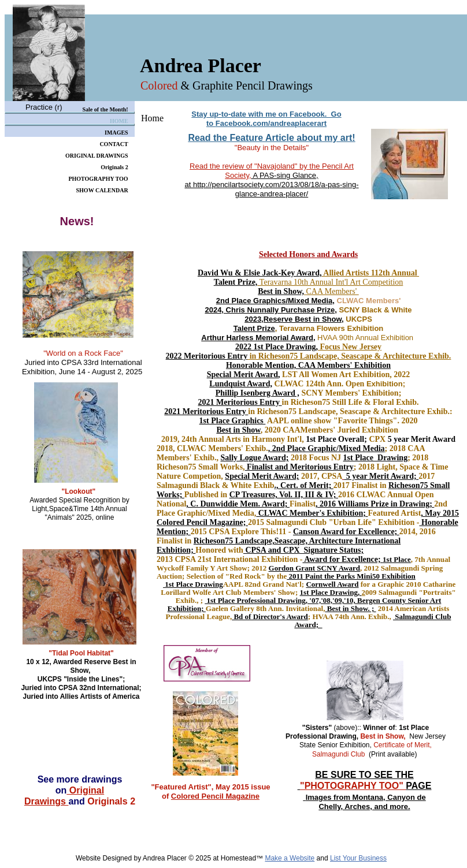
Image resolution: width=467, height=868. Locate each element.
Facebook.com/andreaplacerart (271, 123)
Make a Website (290, 858)
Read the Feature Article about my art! (271, 138)
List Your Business (358, 858)
